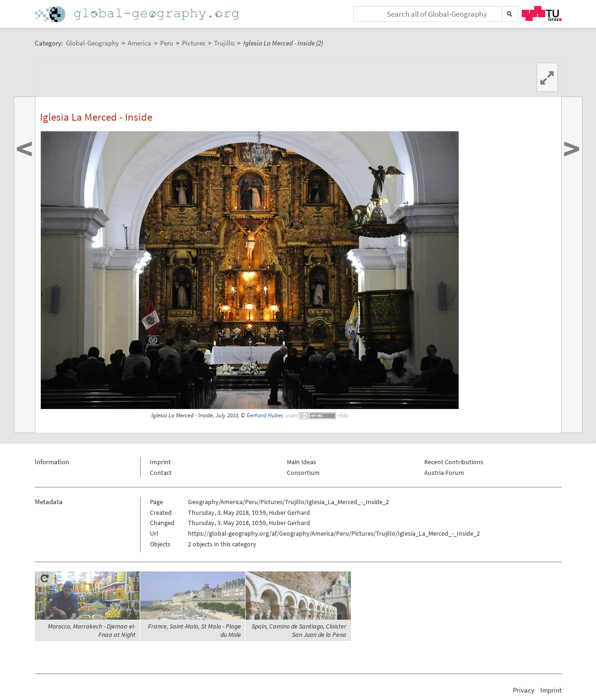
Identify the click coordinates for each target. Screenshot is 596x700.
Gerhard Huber (264, 415)
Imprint (160, 462)
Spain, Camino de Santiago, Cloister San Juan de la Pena (299, 630)
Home (138, 14)
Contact (161, 473)
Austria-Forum (444, 473)
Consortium (303, 473)
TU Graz (542, 13)
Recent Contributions (454, 462)
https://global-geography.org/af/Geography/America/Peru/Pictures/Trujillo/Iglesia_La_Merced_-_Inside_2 (334, 533)
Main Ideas (301, 462)
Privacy (524, 690)
